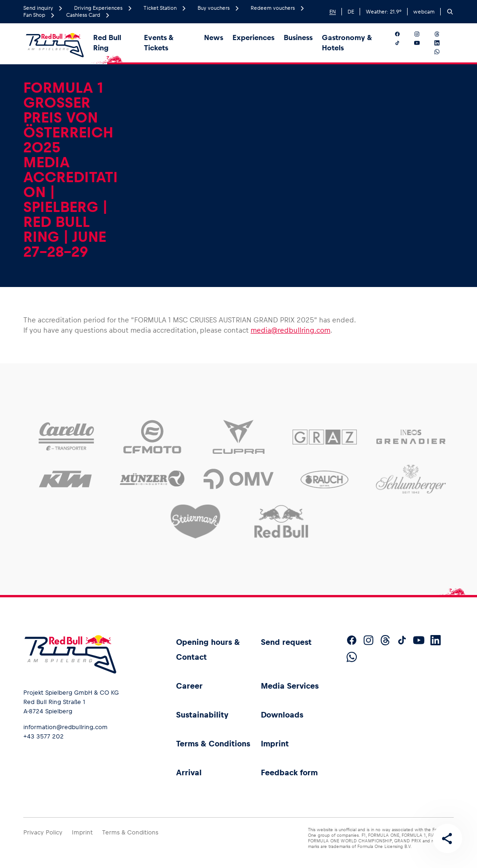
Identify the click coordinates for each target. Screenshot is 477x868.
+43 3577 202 (44, 736)
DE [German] (351, 12)
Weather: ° (384, 12)
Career (189, 686)
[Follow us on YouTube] (422, 43)
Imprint (275, 744)
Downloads (282, 715)
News (214, 38)
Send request (286, 642)
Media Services (290, 686)
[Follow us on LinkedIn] (442, 43)
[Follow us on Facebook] (403, 34)
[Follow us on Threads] (442, 34)
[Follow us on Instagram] (422, 34)
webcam (424, 12)
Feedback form (289, 772)
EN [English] (333, 12)
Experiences (253, 38)
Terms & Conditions (213, 744)
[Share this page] (447, 838)
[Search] (450, 12)
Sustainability (202, 715)
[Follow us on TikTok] (403, 43)
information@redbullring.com (65, 727)
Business (298, 38)
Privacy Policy (43, 832)
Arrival (189, 772)
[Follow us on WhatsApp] (442, 52)
